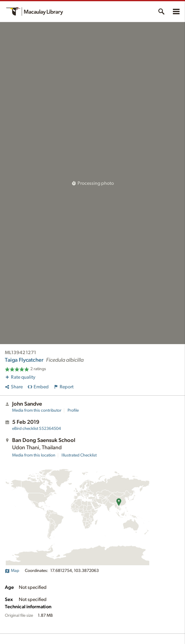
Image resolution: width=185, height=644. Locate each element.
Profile (73, 410)
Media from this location (34, 455)
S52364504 (36, 429)
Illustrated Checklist (79, 455)
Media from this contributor (37, 410)
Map (12, 571)
